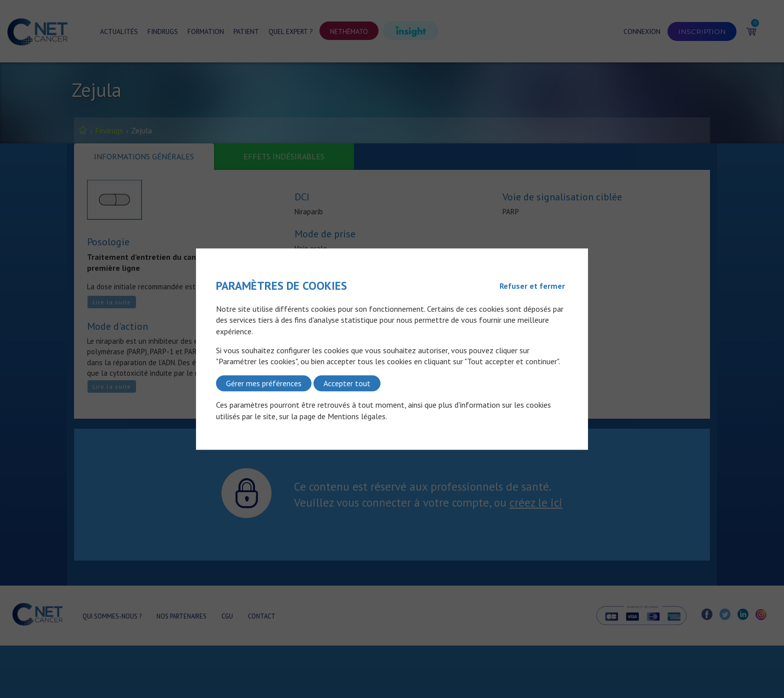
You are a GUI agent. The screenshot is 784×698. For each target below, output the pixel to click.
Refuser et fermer (532, 286)
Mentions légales (356, 416)
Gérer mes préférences (264, 383)
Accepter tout (347, 383)
